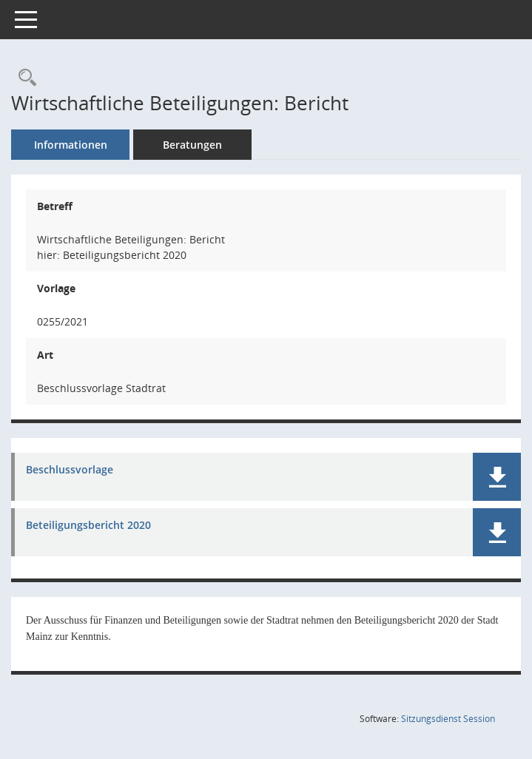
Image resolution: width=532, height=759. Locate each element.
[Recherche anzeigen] (24, 78)
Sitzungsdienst (448, 719)
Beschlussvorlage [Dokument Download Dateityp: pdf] (70, 470)
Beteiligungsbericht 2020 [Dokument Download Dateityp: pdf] (88, 526)
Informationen (71, 145)
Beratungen (192, 145)
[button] (497, 477)
